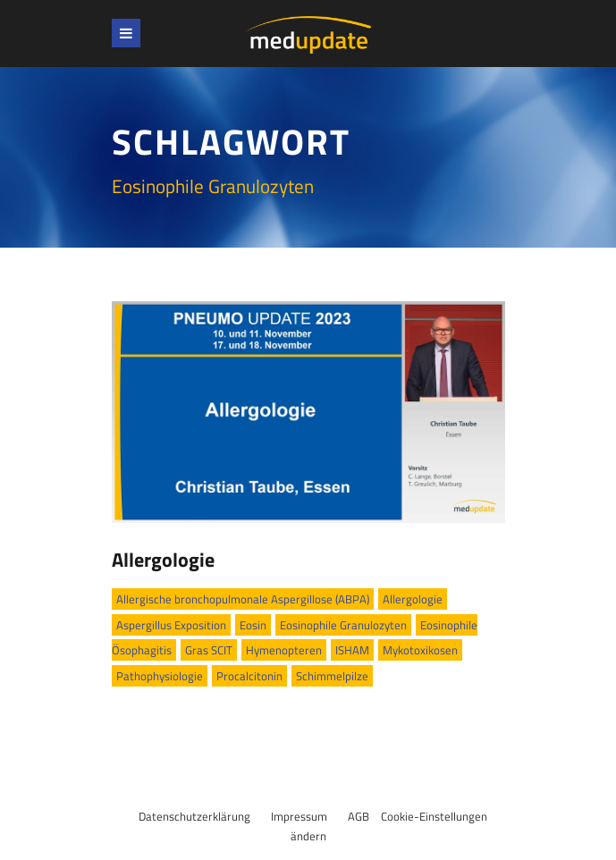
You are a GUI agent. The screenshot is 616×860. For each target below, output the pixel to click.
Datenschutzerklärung (194, 816)
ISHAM (352, 650)
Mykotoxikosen (420, 650)
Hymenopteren (284, 650)
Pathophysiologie (160, 676)
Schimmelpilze (332, 676)
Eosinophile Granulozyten (343, 625)
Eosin (253, 625)
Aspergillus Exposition (171, 625)
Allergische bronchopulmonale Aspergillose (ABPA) (243, 599)
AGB (359, 816)
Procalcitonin (249, 676)
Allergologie (163, 560)
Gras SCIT (209, 650)
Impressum (299, 816)
